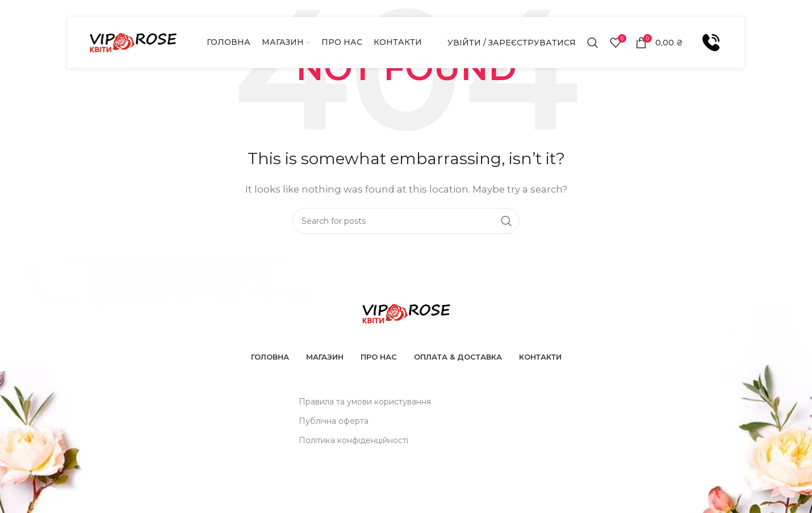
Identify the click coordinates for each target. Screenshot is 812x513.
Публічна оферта (334, 421)
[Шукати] (593, 43)
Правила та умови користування (365, 402)
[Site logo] (133, 42)
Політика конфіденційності (353, 440)
